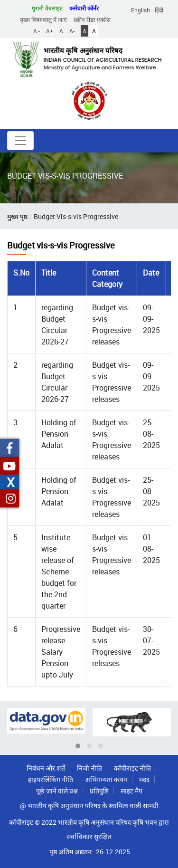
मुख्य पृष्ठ (17, 216)
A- (72, 31)
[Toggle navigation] (20, 141)
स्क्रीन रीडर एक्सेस (92, 19)
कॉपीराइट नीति (132, 768)
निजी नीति (89, 768)
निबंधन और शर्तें (46, 768)
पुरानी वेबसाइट (47, 8)
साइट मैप (131, 791)
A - (37, 31)
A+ (50, 31)
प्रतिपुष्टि (99, 791)
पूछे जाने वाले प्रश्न (57, 791)
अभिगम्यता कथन (106, 779)
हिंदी (159, 10)
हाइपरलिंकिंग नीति (51, 779)
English (141, 10)
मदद (144, 779)
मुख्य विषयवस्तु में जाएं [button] (43, 19)
